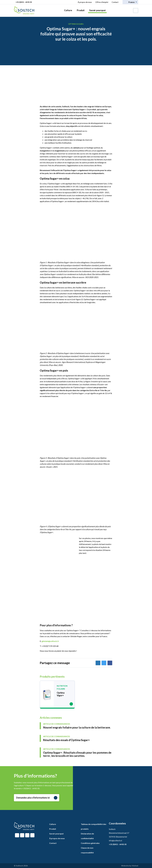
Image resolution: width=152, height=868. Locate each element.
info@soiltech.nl (115, 840)
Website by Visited (130, 866)
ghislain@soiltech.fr (50, 641)
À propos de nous (85, 2)
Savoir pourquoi (97, 10)
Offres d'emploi (102, 2)
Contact (115, 2)
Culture (68, 10)
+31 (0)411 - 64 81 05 (24, 2)
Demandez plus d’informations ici (37, 798)
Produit (81, 10)
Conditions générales (90, 843)
